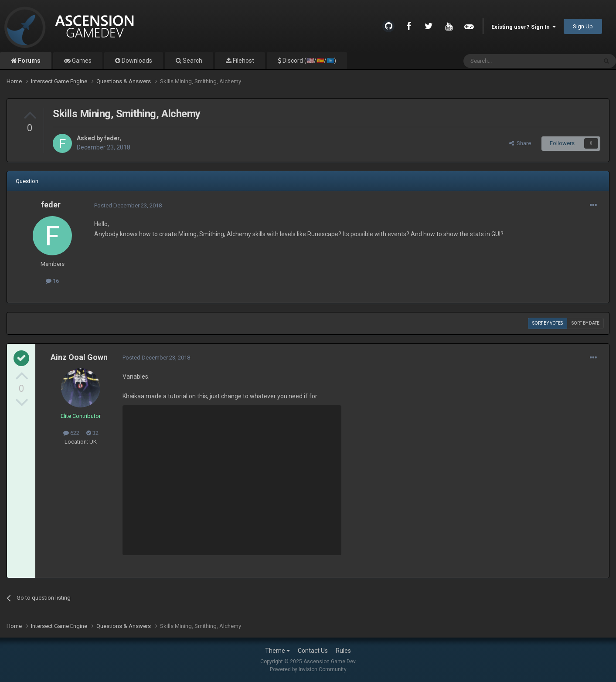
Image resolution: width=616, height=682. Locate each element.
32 (92, 433)
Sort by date (585, 323)
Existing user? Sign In (524, 27)
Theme (277, 651)
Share (520, 143)
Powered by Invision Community (308, 669)
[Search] (509, 61)
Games (81, 61)
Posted (128, 205)
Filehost (243, 61)
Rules (343, 651)
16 (52, 281)
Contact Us (313, 651)
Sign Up (583, 26)
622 (71, 433)
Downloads (136, 61)
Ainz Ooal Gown (79, 357)
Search (192, 61)
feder (112, 138)
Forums (29, 61)
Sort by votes (548, 323)
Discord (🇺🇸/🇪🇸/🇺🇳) (309, 61)
